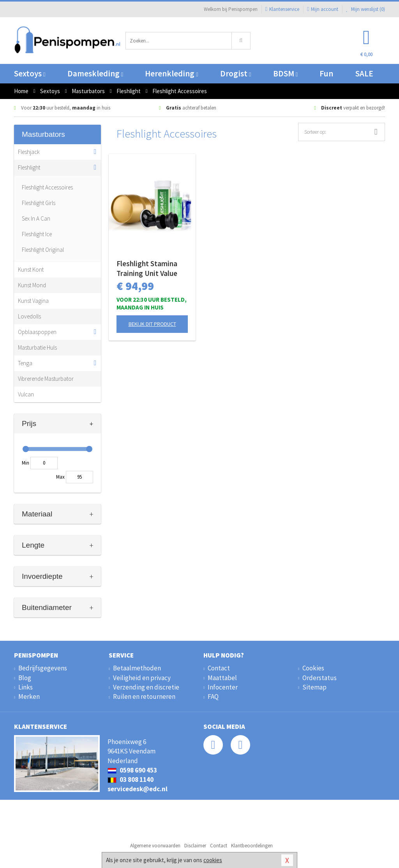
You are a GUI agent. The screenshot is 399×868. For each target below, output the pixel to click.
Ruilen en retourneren (144, 697)
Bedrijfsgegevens (43, 668)
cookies (213, 860)
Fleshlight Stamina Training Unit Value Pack (147, 269)
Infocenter (223, 687)
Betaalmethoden (137, 668)
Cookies (313, 668)
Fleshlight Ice (37, 234)
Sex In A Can (36, 218)
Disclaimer (195, 846)
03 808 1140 (131, 780)
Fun (326, 73)
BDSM (285, 73)
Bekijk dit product (152, 324)
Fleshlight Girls (39, 203)
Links (26, 687)
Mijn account (323, 9)
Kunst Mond (32, 285)
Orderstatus (320, 678)
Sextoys (30, 73)
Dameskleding (95, 73)
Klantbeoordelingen (252, 846)
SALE (364, 73)
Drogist (236, 73)
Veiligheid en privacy (142, 678)
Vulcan (26, 394)
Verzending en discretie (146, 687)
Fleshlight (29, 167)
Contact (219, 668)
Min (26, 463)
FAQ (213, 697)
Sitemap (314, 687)
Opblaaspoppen (37, 332)
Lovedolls (29, 316)
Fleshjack (29, 152)
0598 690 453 (132, 770)
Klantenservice (282, 9)
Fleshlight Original (43, 250)
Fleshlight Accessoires (47, 187)
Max (60, 477)
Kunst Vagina (33, 301)
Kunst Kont (31, 270)
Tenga (25, 363)
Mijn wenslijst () (365, 9)
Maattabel (222, 678)
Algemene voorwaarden (155, 846)
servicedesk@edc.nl (138, 789)
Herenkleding (171, 73)
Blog (25, 678)
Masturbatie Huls (37, 347)
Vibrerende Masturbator (46, 379)
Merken (29, 697)
